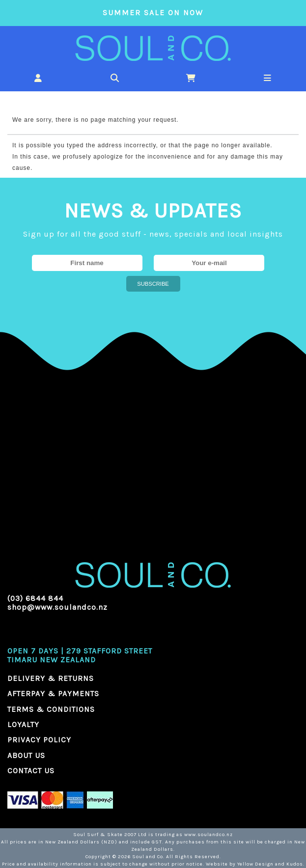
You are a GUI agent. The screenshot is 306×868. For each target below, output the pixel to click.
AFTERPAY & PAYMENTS (53, 694)
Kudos (295, 864)
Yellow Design (255, 864)
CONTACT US (31, 771)
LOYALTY (23, 725)
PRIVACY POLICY (39, 740)
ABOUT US (26, 756)
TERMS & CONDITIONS (51, 709)
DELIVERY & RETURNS (51, 678)
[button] (38, 78)
